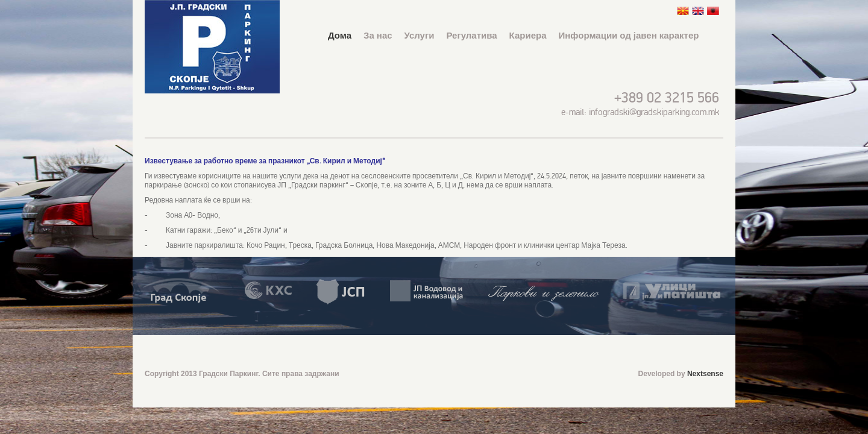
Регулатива (471, 36)
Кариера (528, 36)
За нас (378, 36)
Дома (340, 36)
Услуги (420, 36)
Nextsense (705, 374)
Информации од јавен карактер (629, 36)
